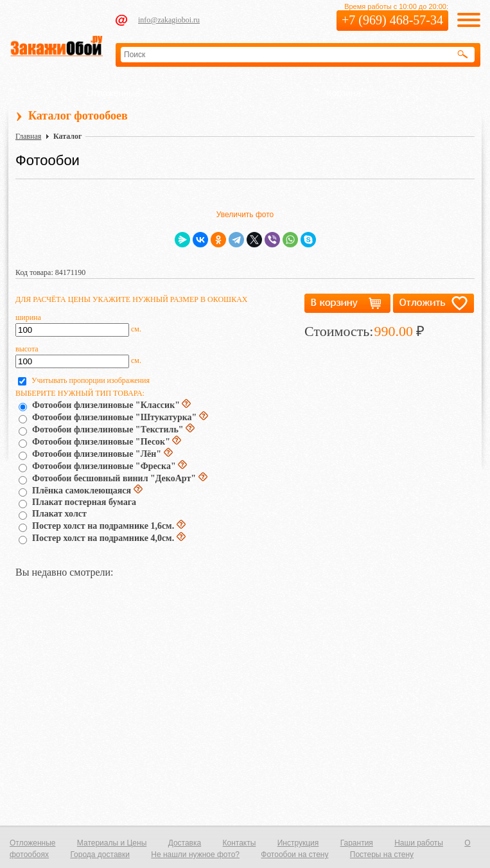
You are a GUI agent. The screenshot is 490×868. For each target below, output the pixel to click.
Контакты (240, 843)
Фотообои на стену (294, 855)
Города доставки (100, 855)
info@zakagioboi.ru (169, 20)
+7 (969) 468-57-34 (392, 20)
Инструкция (298, 843)
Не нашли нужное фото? (195, 855)
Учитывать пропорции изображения (91, 380)
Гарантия (357, 843)
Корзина (344, 93)
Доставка (185, 843)
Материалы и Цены (112, 843)
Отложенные (113, 93)
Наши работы (419, 843)
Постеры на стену (382, 855)
